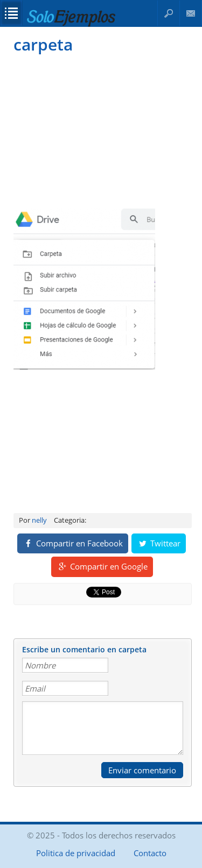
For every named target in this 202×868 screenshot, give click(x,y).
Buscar (169, 13)
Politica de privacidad (76, 853)
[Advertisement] (101, 130)
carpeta (43, 44)
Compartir (73, 543)
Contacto (191, 13)
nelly (39, 520)
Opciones (11, 13)
